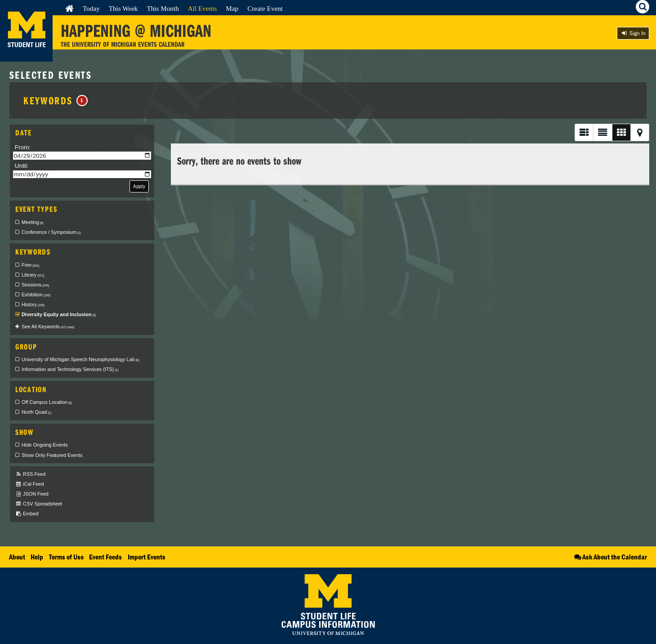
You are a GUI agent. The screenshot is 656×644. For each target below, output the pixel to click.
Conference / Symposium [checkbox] (51, 232)
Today (91, 8)
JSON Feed (32, 494)
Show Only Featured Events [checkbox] (52, 455)
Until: (22, 166)
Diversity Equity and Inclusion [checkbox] (59, 314)
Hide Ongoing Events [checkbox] (45, 445)
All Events (203, 8)
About (17, 557)
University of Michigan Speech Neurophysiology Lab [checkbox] (80, 359)
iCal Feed (30, 484)
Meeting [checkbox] (33, 222)
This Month (163, 8)
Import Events (147, 557)
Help (37, 557)
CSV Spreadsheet (39, 504)
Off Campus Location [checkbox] (47, 402)
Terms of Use (66, 557)
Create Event (265, 8)
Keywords (56, 100)
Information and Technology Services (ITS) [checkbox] (70, 369)
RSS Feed (30, 474)
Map (232, 8)
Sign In (633, 33)
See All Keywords (48, 326)
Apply (139, 186)
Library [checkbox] (33, 275)
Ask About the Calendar (610, 557)
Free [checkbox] (31, 265)
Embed (27, 514)
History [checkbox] (33, 304)
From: (23, 147)
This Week (123, 8)
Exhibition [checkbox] (36, 295)
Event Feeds (105, 557)
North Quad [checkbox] (36, 412)
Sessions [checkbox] (35, 285)
